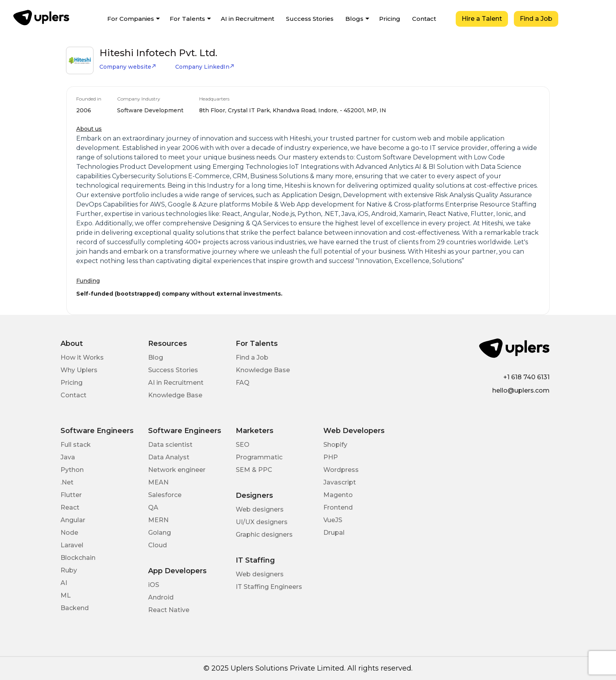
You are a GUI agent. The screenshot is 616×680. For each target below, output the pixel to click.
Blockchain (78, 558)
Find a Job (536, 19)
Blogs (354, 19)
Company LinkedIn (205, 67)
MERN (158, 520)
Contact (424, 19)
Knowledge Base (175, 395)
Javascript (340, 482)
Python (72, 470)
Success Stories (310, 19)
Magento (338, 495)
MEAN (158, 482)
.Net (67, 482)
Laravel (72, 545)
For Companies (131, 19)
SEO (243, 445)
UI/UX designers (262, 522)
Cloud (158, 545)
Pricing (390, 19)
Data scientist (170, 445)
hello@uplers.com (521, 390)
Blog (156, 357)
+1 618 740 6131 (526, 377)
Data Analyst (169, 457)
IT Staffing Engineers (269, 587)
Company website (128, 67)
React (70, 507)
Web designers (260, 509)
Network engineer (177, 470)
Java (68, 457)
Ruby (69, 570)
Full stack (76, 445)
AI (64, 583)
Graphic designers (264, 535)
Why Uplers (79, 370)
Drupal (334, 533)
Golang (159, 533)
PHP (331, 457)
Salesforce (165, 495)
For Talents (187, 19)
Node (69, 533)
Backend (75, 608)
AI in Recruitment (247, 19)
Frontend (338, 507)
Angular (73, 520)
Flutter (71, 495)
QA (153, 507)
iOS (154, 585)
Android (161, 597)
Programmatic (259, 457)
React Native (169, 610)
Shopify (335, 445)
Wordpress (341, 470)
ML (66, 595)
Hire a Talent (482, 19)
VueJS (333, 520)
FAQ (243, 383)
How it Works (82, 357)
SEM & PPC (254, 470)
